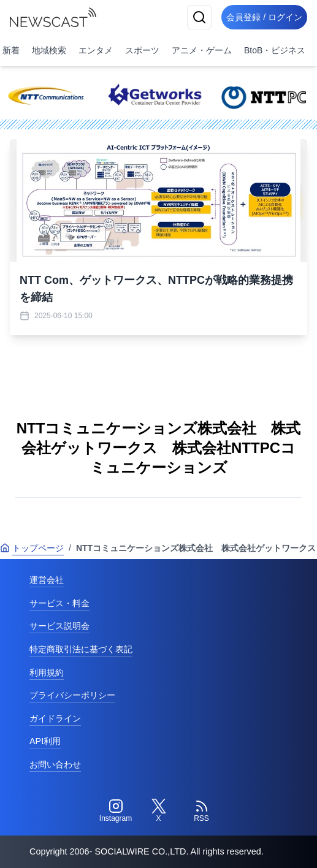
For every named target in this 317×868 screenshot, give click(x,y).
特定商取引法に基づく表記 (81, 649)
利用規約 (47, 672)
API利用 (45, 741)
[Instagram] (116, 811)
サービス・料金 (59, 603)
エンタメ (96, 50)
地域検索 (49, 50)
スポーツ (142, 50)
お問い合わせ (55, 764)
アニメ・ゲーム (202, 50)
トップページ (32, 548)
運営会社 (47, 580)
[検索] (199, 17)
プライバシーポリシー (72, 695)
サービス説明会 (59, 626)
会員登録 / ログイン (264, 17)
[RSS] (202, 811)
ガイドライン (55, 718)
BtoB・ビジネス (275, 50)
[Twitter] (159, 811)
